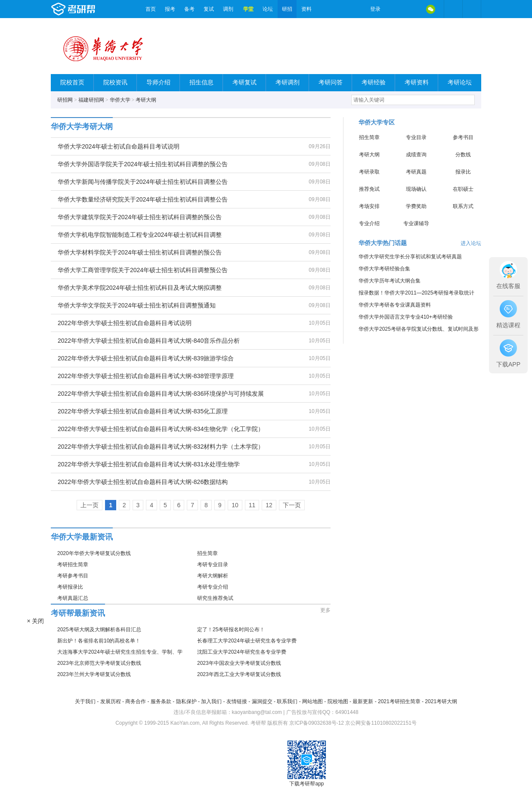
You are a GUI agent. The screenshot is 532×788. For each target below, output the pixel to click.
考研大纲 (146, 100)
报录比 (463, 172)
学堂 (248, 9)
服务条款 (161, 701)
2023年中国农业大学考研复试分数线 (239, 663)
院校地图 (338, 701)
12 (269, 505)
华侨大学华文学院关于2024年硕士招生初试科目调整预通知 (137, 305)
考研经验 (374, 82)
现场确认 (416, 189)
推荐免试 (369, 189)
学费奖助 (416, 206)
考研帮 (96, 9)
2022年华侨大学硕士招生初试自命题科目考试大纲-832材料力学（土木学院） (161, 447)
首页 (151, 9)
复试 (209, 9)
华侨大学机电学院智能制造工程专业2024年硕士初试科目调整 (140, 235)
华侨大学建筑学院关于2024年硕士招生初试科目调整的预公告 (140, 217)
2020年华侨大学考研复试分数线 (94, 553)
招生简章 (207, 553)
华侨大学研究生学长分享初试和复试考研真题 (410, 257)
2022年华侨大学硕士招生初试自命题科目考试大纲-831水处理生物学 (149, 464)
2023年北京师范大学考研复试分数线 (99, 663)
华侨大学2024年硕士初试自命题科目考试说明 (119, 146)
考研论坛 (460, 82)
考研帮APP (472, 9)
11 (252, 505)
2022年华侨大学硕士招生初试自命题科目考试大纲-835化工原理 (143, 411)
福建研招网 (91, 100)
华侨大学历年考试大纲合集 (390, 281)
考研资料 (417, 82)
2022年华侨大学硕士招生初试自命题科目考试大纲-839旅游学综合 (146, 358)
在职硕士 (463, 189)
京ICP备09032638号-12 (317, 723)
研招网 (65, 100)
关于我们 (85, 701)
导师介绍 (158, 82)
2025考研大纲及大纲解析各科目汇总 (99, 630)
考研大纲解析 (213, 576)
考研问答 (331, 82)
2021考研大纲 (441, 701)
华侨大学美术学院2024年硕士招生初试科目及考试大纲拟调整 (140, 288)
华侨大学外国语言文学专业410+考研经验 (406, 317)
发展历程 (111, 701)
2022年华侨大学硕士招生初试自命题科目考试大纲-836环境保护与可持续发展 (161, 394)
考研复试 (244, 82)
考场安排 (369, 206)
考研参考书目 (73, 576)
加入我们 (211, 701)
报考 (170, 9)
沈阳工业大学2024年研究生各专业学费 (242, 652)
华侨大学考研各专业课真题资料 (395, 305)
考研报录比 (70, 587)
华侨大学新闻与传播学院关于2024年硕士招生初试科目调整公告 (143, 182)
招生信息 (201, 82)
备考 (189, 9)
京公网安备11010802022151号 (381, 723)
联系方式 (463, 206)
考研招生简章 (73, 565)
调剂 (228, 9)
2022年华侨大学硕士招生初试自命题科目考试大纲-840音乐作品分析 (149, 341)
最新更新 (363, 701)
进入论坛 (471, 243)
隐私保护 (186, 701)
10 (235, 505)
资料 (306, 9)
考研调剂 (288, 82)
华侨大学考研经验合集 (384, 269)
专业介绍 (369, 223)
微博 (394, 9)
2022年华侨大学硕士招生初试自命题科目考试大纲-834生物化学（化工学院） (161, 429)
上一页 (90, 505)
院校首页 (72, 82)
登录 (375, 9)
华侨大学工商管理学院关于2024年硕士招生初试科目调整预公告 (143, 270)
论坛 (268, 9)
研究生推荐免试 (215, 598)
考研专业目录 (213, 565)
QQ (412, 9)
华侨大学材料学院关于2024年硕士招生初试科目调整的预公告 (140, 252)
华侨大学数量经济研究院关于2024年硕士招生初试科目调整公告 (143, 199)
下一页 (292, 505)
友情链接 (237, 701)
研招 (287, 9)
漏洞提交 (262, 701)
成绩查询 (416, 155)
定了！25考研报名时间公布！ (231, 630)
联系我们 (287, 701)
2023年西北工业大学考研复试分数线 (239, 674)
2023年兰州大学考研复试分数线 (94, 674)
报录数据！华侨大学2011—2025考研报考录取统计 (416, 293)
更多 (325, 610)
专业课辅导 (416, 223)
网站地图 (312, 701)
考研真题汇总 (73, 598)
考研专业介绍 (213, 587)
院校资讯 (115, 82)
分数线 (463, 155)
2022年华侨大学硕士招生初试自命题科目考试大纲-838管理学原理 (146, 376)
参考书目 (463, 137)
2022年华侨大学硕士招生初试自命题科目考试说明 (125, 323)
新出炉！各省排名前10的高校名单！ (99, 641)
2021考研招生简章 (399, 701)
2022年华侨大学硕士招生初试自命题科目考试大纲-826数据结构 (143, 482)
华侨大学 (120, 100)
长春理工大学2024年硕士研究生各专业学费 (247, 641)
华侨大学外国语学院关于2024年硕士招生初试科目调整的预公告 (143, 164)
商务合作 (136, 701)
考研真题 (416, 172)
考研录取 (369, 172)
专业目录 (416, 137)
